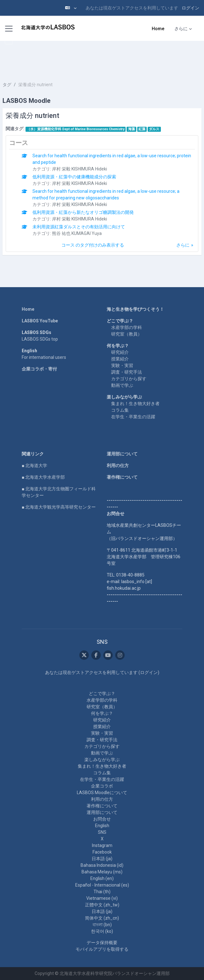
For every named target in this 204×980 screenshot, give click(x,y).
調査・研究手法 (127, 372)
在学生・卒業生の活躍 (133, 417)
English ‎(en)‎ (102, 878)
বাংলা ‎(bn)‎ (102, 925)
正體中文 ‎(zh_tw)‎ (102, 905)
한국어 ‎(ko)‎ (102, 931)
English (102, 826)
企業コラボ (102, 786)
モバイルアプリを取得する (102, 949)
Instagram (102, 845)
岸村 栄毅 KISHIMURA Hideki (79, 169)
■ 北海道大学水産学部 (43, 477)
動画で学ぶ (122, 385)
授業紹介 (120, 359)
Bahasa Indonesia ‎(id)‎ (102, 865)
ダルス (154, 129)
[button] (71, 8)
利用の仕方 (118, 465)
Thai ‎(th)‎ (102, 892)
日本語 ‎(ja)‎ (102, 859)
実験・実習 (122, 365)
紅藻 (142, 129)
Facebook (102, 852)
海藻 (132, 129)
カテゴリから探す (129, 379)
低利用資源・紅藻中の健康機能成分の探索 (74, 177)
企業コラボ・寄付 (39, 369)
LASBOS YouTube (40, 321)
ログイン (190, 8)
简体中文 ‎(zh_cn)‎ (102, 918)
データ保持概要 (102, 943)
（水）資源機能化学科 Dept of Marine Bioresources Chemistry (76, 129)
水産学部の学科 (127, 327)
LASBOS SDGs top (40, 339)
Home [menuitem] (158, 29)
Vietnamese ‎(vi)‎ (102, 898)
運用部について (122, 454)
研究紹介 (120, 352)
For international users (44, 357)
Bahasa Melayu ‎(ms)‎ (102, 872)
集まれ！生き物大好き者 (135, 404)
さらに (183, 245)
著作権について (122, 477)
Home (28, 309)
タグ (7, 85)
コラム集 (120, 410)
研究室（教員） (127, 334)
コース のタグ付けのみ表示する (93, 245)
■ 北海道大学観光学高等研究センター (59, 507)
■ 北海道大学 (34, 465)
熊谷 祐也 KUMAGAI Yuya (77, 233)
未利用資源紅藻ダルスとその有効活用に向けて (79, 227)
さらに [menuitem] (181, 29)
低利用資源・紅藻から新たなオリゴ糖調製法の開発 (83, 212)
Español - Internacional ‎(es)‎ (102, 885)
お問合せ (102, 819)
